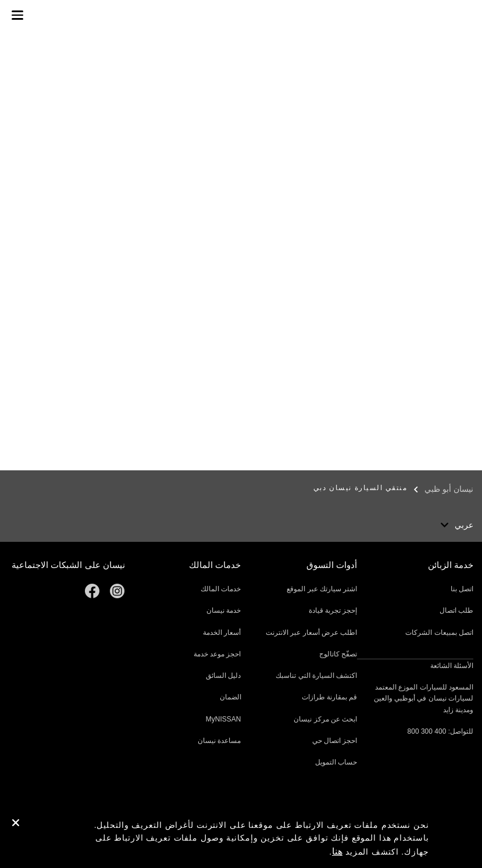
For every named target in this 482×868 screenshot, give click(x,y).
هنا (337, 851)
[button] (17, 15)
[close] (16, 824)
